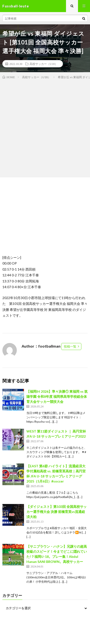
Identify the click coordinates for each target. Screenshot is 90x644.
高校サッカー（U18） (44, 64)
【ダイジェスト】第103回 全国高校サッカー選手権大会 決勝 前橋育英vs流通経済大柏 (57, 512)
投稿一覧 (70, 346)
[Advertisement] (45, 127)
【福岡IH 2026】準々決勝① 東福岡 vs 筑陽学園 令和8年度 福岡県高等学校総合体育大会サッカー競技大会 (57, 396)
